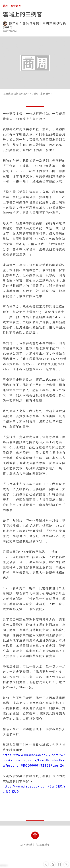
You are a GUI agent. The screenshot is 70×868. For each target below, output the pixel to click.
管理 (5, 6)
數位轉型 (16, 6)
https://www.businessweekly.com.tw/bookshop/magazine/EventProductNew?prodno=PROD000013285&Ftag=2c (34, 760)
